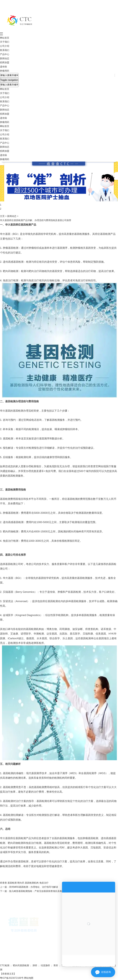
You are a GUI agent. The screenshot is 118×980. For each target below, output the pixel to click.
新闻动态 (5, 58)
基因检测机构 (31, 883)
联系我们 (5, 50)
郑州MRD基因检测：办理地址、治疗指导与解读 (34, 887)
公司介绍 (5, 46)
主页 (2, 216)
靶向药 (20, 883)
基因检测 (12, 883)
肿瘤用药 (5, 71)
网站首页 (5, 38)
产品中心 (5, 54)
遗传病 (3, 67)
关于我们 (5, 42)
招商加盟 (5, 62)
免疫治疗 (43, 883)
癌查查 (3, 883)
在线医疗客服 (109, 466)
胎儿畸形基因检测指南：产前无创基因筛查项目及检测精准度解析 (42, 891)
